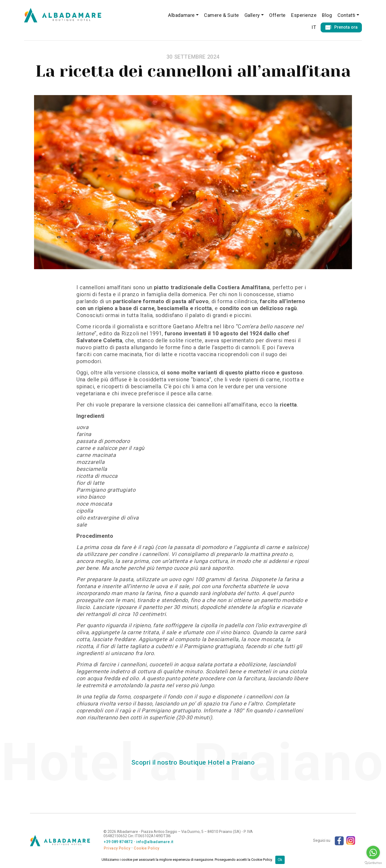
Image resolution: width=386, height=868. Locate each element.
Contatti (346, 15)
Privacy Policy (117, 848)
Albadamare (181, 15)
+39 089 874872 (118, 842)
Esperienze (304, 15)
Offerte (277, 15)
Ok (280, 860)
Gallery (252, 15)
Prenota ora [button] (341, 27)
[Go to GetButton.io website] (373, 863)
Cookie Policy (146, 848)
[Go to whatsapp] (373, 852)
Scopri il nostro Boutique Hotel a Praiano (193, 762)
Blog (327, 15)
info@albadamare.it (155, 842)
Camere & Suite (222, 15)
